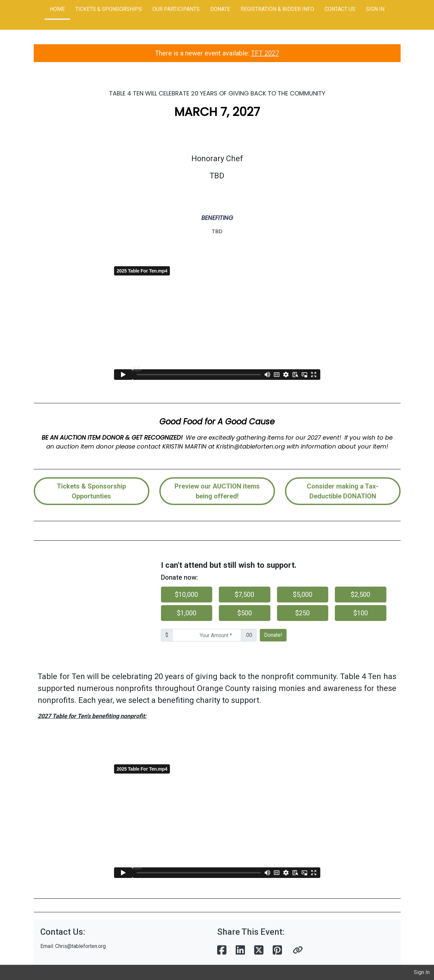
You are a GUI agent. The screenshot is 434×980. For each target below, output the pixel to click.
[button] (298, 950)
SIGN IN (375, 9)
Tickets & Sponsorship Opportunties (91, 491)
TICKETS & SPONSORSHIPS (109, 9)
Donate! (273, 635)
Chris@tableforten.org (80, 946)
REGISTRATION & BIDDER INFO (277, 9)
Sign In (422, 972)
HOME (57, 9)
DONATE (220, 9)
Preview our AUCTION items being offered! (217, 491)
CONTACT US (340, 9)
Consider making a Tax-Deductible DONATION (343, 491)
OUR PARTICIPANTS (176, 9)
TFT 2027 (265, 53)
